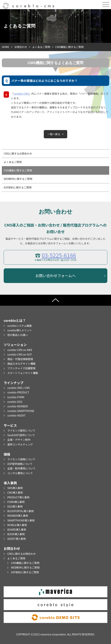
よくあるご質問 (41, 47)
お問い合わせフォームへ (55, 276)
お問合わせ (21, 47)
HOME (5, 47)
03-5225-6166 (59, 255)
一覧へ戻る (54, 134)
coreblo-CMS (21, 94)
